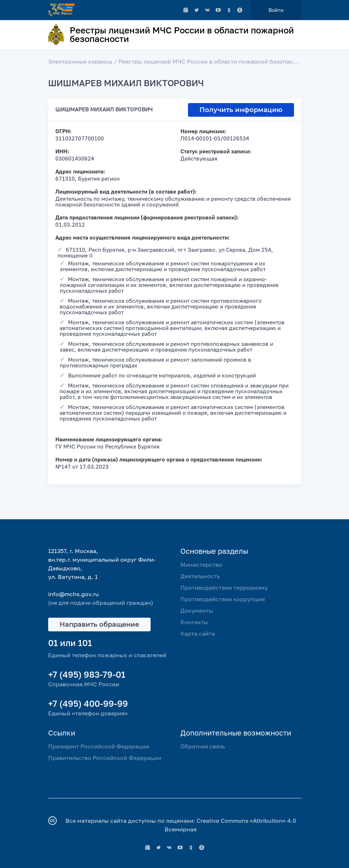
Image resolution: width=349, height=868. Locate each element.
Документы (197, 611)
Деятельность (200, 576)
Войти (276, 10)
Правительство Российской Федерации (105, 758)
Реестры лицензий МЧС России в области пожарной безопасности (214, 61)
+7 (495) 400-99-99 (88, 703)
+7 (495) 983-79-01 (87, 674)
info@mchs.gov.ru (74, 594)
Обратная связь (203, 746)
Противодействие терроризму (224, 588)
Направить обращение (99, 625)
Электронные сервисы (80, 61)
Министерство (201, 565)
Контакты (194, 622)
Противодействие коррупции (223, 599)
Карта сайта (198, 633)
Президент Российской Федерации (99, 746)
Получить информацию (241, 110)
